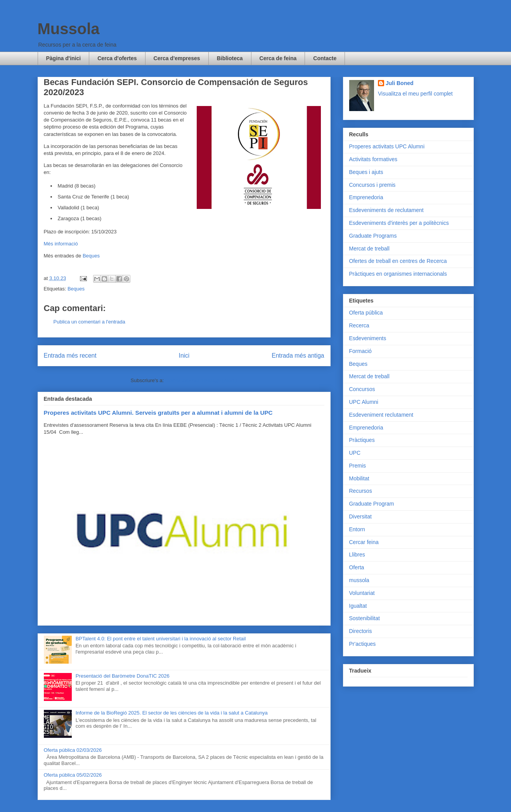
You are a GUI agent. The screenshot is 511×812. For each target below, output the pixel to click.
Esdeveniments (368, 338)
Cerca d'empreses (177, 58)
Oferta (357, 567)
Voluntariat (362, 593)
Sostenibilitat (365, 618)
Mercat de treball (369, 249)
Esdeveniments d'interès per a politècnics (399, 223)
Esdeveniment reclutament (381, 415)
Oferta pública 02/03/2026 (73, 750)
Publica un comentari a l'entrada (89, 322)
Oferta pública (366, 313)
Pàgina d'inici (64, 58)
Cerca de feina (278, 58)
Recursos (361, 491)
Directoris (361, 631)
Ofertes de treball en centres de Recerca (398, 261)
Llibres (357, 555)
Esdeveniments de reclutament (386, 210)
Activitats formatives (373, 159)
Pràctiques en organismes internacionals (398, 274)
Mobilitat (359, 478)
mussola (359, 580)
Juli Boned (400, 83)
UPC (355, 453)
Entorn (357, 529)
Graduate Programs (373, 236)
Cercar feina (364, 542)
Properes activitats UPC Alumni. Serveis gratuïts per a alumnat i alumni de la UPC (158, 413)
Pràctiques (362, 440)
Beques (91, 256)
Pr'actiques (363, 644)
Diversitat (360, 516)
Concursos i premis (372, 185)
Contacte (325, 58)
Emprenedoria (366, 197)
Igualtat (358, 606)
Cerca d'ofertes (117, 58)
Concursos (362, 389)
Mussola (69, 29)
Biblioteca (230, 58)
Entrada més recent (70, 356)
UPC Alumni (364, 402)
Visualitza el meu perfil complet (415, 94)
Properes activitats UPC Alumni (387, 146)
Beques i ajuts (366, 172)
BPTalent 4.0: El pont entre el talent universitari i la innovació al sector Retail (161, 639)
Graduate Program (372, 504)
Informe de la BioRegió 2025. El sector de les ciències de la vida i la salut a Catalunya (172, 713)
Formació (360, 351)
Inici (184, 356)
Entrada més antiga (298, 356)
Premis (358, 466)
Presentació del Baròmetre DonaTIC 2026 (123, 676)
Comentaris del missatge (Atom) (201, 380)
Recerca (359, 325)
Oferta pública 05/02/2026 (73, 775)
